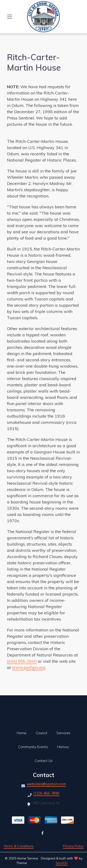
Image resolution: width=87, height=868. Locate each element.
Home (23, 733)
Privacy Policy (73, 846)
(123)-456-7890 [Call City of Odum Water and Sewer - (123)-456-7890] (46, 794)
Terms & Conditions (19, 846)
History (64, 747)
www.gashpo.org (29, 667)
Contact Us (45, 761)
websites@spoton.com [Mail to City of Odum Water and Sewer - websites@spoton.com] (46, 784)
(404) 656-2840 (22, 661)
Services (65, 733)
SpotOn (62, 863)
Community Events (34, 747)
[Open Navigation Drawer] (10, 17)
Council (43, 733)
